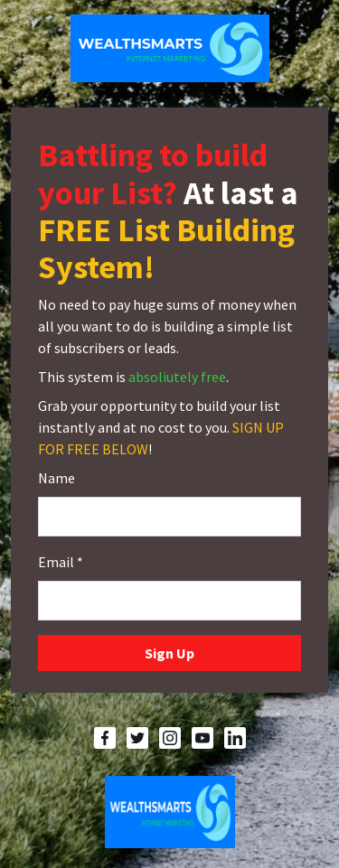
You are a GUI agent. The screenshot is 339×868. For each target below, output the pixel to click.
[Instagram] (170, 738)
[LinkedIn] (235, 738)
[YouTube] (202, 738)
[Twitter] (137, 738)
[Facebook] (105, 738)
